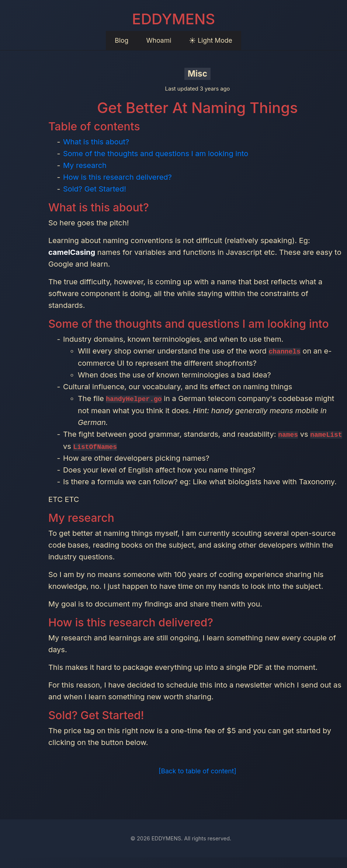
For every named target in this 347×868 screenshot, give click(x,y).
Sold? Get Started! (95, 189)
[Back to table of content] (197, 770)
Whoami (159, 40)
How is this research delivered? (117, 177)
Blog (122, 40)
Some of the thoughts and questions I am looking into (156, 154)
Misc (197, 73)
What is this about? (96, 142)
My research (85, 165)
